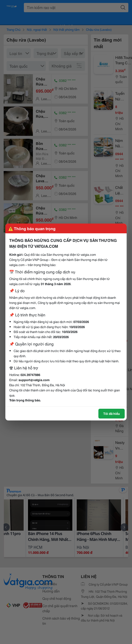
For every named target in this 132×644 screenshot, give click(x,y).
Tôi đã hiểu (112, 413)
